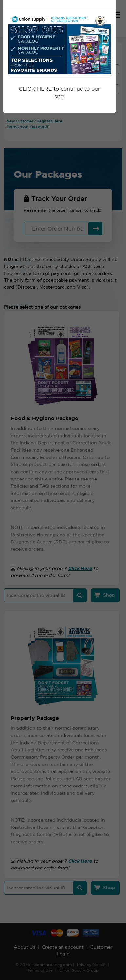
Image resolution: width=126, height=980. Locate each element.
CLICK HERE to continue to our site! (59, 92)
